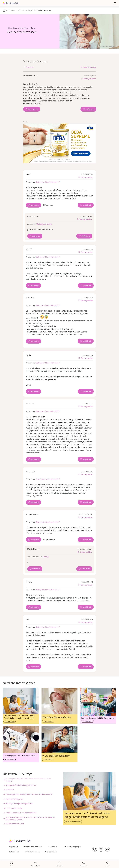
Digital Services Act (32, 852)
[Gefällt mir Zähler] (88, 109)
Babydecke (10, 790)
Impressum (14, 847)
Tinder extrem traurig (14, 808)
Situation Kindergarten (14, 799)
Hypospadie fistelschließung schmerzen (21, 785)
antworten (35, 205)
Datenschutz (14, 852)
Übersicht (30, 67)
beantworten (33, 109)
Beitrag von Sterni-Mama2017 (48, 182)
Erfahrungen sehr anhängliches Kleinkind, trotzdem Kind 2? (29, 794)
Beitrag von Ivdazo (45, 224)
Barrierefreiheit (51, 852)
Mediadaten (53, 847)
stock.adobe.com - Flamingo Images (108, 46)
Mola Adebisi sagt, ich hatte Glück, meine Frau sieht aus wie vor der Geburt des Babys (30, 819)
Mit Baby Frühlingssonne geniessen (19, 804)
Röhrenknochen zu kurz (15, 824)
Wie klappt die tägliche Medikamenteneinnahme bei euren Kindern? (28, 780)
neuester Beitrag (89, 67)
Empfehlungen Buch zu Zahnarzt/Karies (21, 813)
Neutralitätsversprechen (33, 847)
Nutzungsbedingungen (72, 847)
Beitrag (46, 557)
